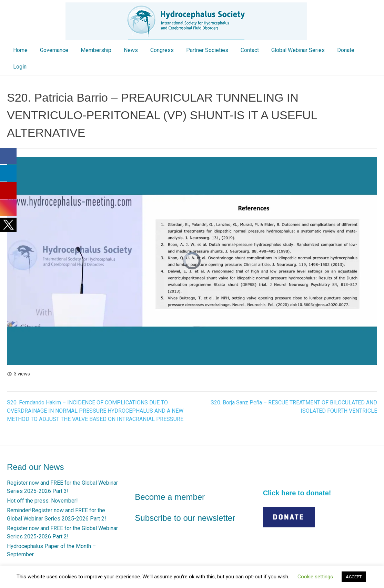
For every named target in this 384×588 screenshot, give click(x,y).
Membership (96, 50)
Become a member (170, 497)
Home (20, 50)
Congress (162, 50)
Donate (346, 50)
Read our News (35, 467)
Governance (54, 50)
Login (20, 67)
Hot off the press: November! (42, 501)
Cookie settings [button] (315, 577)
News (131, 50)
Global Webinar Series (298, 50)
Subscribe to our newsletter (185, 518)
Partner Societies (207, 50)
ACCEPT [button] (354, 577)
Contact (250, 50)
